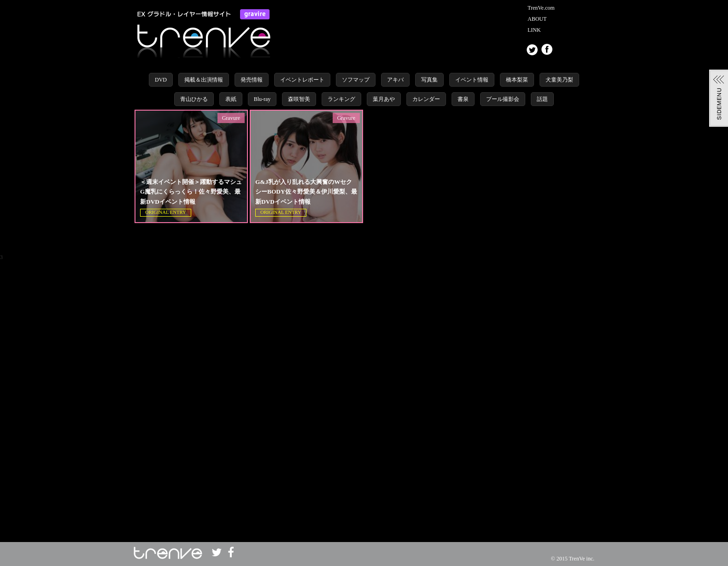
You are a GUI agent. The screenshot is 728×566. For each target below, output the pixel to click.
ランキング (341, 99)
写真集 (429, 80)
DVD (161, 80)
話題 (542, 99)
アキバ (395, 80)
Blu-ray (262, 99)
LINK (534, 30)
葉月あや (384, 99)
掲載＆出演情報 (204, 80)
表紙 (231, 99)
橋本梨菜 (517, 80)
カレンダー (426, 99)
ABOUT (537, 19)
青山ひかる (194, 99)
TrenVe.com (541, 8)
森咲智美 (299, 99)
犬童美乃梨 (559, 80)
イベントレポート (302, 80)
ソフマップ (356, 80)
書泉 (463, 99)
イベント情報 (472, 80)
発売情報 (252, 80)
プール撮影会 (503, 99)
